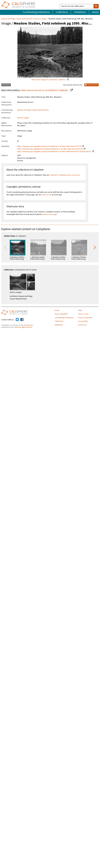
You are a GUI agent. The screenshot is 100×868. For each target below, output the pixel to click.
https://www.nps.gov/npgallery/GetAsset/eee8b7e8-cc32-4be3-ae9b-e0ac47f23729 (49, 146)
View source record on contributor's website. (45, 90)
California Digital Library (23, 327)
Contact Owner (92, 85)
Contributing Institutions (36, 12)
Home (57, 310)
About (95, 12)
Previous (5, 247)
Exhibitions (80, 12)
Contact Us (82, 325)
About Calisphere (61, 314)
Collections (62, 12)
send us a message (50, 214)
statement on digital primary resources (65, 175)
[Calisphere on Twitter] (17, 320)
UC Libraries (28, 325)
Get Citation (6, 85)
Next (95, 247)
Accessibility (83, 321)
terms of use (46, 195)
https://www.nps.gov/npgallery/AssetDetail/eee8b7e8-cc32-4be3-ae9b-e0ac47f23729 (50, 149)
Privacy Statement (85, 318)
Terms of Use (83, 314)
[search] (96, 6)
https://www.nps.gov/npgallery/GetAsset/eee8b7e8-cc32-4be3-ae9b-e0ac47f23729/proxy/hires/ (54, 152)
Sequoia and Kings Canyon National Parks (17, 19)
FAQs (80, 310)
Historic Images (41, 19)
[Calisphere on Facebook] (22, 320)
